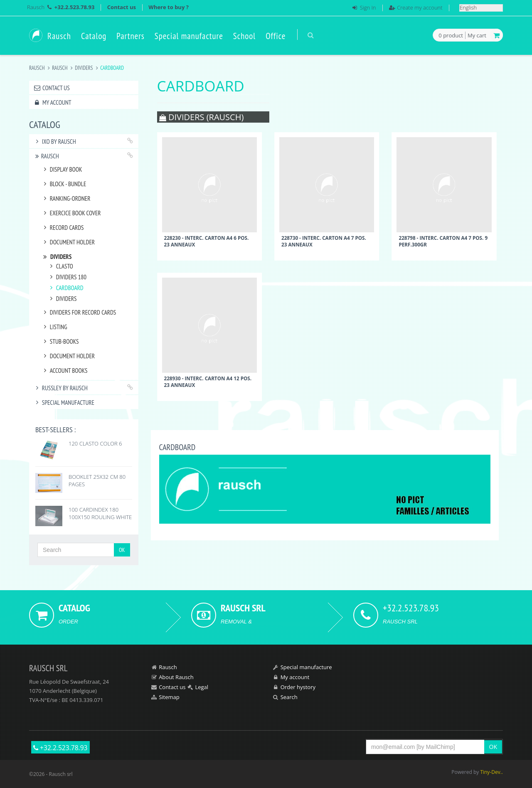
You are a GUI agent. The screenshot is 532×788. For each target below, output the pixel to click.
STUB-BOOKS (60, 341)
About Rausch (176, 677)
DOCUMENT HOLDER (68, 242)
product (451, 36)
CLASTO (60, 266)
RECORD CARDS (63, 228)
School (244, 36)
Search (289, 697)
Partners (131, 36)
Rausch (36, 7)
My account (52, 102)
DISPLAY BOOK (62, 169)
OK (122, 550)
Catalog (94, 36)
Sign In (368, 7)
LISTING (54, 327)
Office (276, 36)
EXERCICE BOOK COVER (71, 213)
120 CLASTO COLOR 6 (95, 443)
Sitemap (169, 697)
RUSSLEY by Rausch (60, 388)
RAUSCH (60, 68)
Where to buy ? (169, 7)
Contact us (122, 7)
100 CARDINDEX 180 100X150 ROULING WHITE (100, 513)
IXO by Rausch (55, 142)
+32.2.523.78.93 (60, 748)
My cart (477, 35)
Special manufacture (189, 36)
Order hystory (298, 687)
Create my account (420, 7)
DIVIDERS (84, 68)
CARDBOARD (65, 288)
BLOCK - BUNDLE (64, 184)
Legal (202, 687)
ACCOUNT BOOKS (64, 371)
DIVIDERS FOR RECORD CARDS (79, 312)
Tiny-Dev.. (491, 772)
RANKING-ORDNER (66, 198)
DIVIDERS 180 (67, 277)
